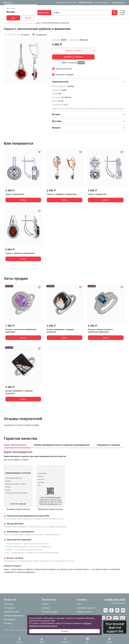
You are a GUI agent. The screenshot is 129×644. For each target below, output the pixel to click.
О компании (9, 604)
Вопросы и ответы (85, 612)
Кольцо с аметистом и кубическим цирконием (21, 331)
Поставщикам (10, 619)
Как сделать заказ (49, 612)
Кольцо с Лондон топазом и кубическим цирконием (100, 331)
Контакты (8, 623)
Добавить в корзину (73, 57)
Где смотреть (9, 608)
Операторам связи (12, 612)
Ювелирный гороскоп (86, 608)
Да (13, 18)
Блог (79, 604)
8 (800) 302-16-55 (85, 3)
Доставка (46, 608)
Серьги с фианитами (15, 194)
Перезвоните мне (118, 2)
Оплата (45, 604)
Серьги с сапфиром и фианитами (62, 194)
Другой (28, 18)
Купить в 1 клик (73, 50)
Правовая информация (14, 616)
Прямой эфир (42, 13)
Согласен (64, 631)
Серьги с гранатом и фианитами (20, 253)
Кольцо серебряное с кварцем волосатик (60, 331)
